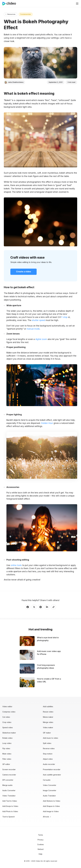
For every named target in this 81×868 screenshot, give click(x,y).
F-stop (64, 317)
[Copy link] (53, 607)
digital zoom (41, 339)
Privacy (40, 840)
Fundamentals (26, 14)
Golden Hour (47, 423)
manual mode (33, 329)
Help (40, 854)
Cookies (40, 844)
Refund (41, 849)
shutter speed (38, 320)
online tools (16, 565)
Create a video (24, 272)
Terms (40, 835)
